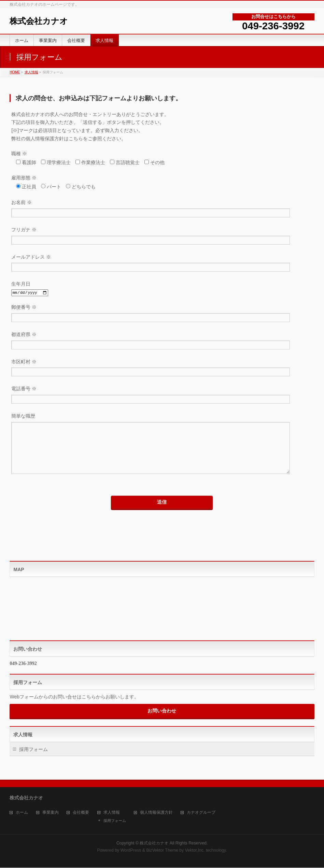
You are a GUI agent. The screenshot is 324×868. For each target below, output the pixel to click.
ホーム (22, 813)
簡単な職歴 (162, 451)
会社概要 (81, 813)
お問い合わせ (162, 721)
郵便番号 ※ (162, 314)
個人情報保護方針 (156, 813)
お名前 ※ (162, 209)
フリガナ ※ (162, 237)
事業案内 (51, 813)
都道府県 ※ (162, 341)
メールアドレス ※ (162, 264)
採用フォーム (33, 759)
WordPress (131, 851)
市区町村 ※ (162, 369)
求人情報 (31, 72)
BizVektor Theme (162, 851)
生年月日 (162, 289)
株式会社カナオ (39, 21)
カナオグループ (201, 813)
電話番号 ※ (162, 396)
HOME (15, 72)
